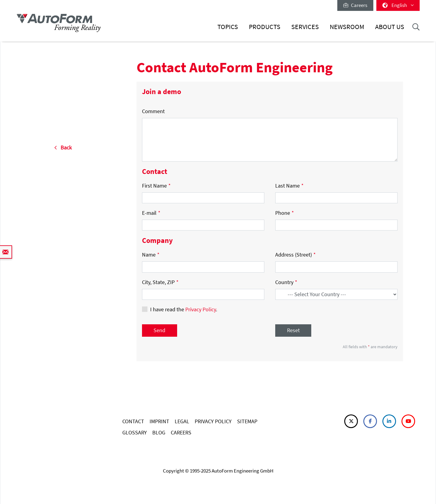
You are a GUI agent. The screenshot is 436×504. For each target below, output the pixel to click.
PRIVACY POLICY (213, 421)
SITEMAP (247, 421)
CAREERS (181, 432)
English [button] (398, 5)
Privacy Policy (201, 309)
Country (286, 282)
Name (151, 255)
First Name (156, 186)
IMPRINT (159, 421)
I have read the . (184, 309)
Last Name (289, 186)
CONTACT (133, 421)
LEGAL (182, 421)
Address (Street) (296, 255)
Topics (228, 27)
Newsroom (347, 27)
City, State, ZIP (160, 282)
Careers (355, 5)
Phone (285, 213)
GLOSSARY (135, 432)
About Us (390, 27)
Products (265, 27)
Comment (153, 111)
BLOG (159, 432)
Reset (293, 330)
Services (305, 27)
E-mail (151, 213)
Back (63, 147)
